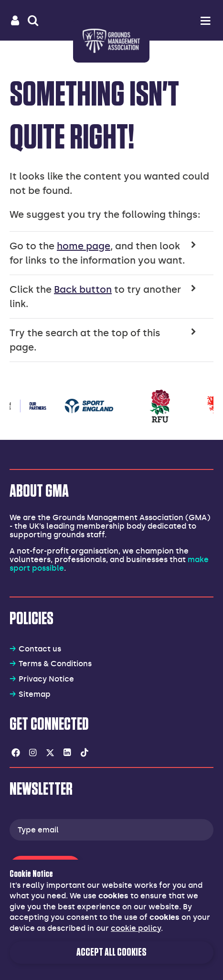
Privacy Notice (46, 679)
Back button (83, 289)
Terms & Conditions (55, 664)
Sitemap (35, 694)
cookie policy (136, 928)
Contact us (40, 649)
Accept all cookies (111, 953)
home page (84, 246)
